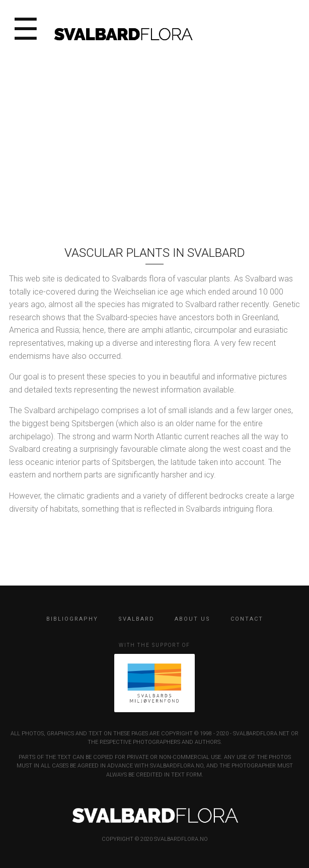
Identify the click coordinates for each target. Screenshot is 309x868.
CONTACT (247, 619)
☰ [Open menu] (26, 30)
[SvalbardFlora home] (123, 33)
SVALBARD (136, 619)
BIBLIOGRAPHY (72, 619)
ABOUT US (192, 619)
